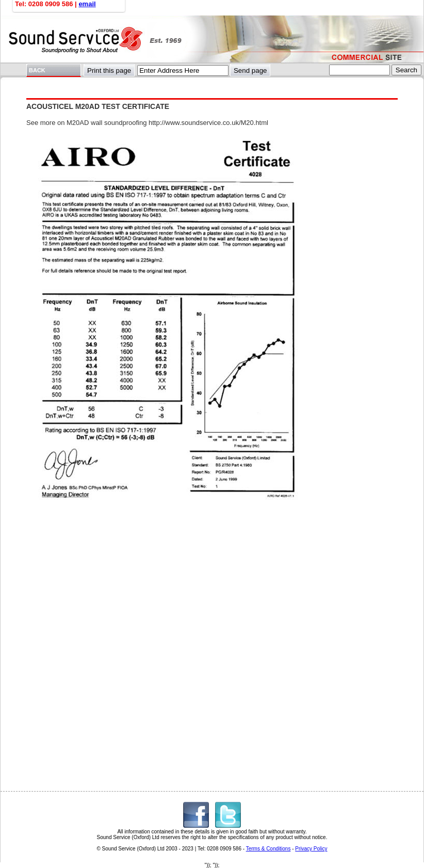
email (87, 4)
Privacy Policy (311, 849)
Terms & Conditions (268, 849)
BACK (37, 70)
